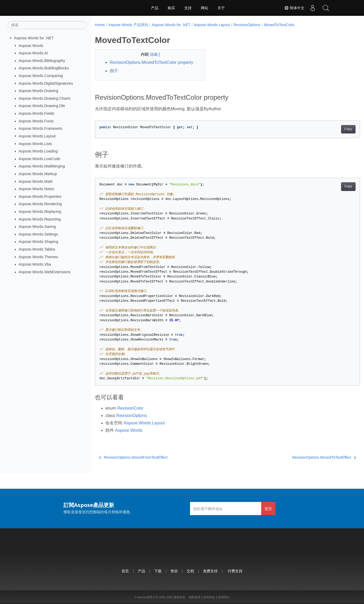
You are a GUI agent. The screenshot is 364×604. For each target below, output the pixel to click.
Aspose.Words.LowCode (40, 159)
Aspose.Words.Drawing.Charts (45, 98)
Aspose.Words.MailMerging (42, 166)
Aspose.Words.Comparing (41, 76)
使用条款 (209, 597)
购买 (171, 8)
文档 (190, 571)
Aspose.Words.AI (33, 53)
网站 (205, 8)
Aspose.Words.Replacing (40, 212)
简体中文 (294, 8)
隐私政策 (195, 597)
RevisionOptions (247, 25)
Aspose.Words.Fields (37, 113)
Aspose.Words (31, 45)
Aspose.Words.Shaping (38, 242)
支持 (188, 8)
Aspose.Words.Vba (35, 264)
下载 (158, 571)
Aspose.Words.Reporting (40, 219)
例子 (114, 71)
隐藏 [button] (151, 54)
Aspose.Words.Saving (37, 227)
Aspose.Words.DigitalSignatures (46, 83)
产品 (155, 8)
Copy (330, 129)
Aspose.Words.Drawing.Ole (42, 106)
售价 (174, 571)
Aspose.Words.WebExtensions (45, 272)
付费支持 (235, 571)
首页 (125, 571)
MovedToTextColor (279, 25)
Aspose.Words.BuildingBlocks (44, 68)
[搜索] (47, 25)
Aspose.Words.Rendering (40, 204)
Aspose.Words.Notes (37, 189)
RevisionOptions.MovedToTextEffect (306, 457)
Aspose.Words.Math (36, 181)
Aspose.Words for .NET (34, 38)
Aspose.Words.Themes (38, 257)
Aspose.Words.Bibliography (42, 61)
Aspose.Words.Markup (38, 174)
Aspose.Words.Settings (38, 234)
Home (100, 25)
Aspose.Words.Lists (35, 143)
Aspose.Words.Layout (37, 136)
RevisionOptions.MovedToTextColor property (151, 62)
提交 (268, 508)
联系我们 (224, 597)
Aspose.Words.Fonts (36, 121)
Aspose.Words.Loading (38, 151)
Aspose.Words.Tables (37, 249)
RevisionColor (130, 408)
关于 (221, 8)
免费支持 (210, 571)
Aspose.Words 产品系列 (128, 25)
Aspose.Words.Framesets (40, 128)
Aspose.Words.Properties (40, 196)
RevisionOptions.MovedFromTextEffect (133, 457)
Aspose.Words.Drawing (38, 91)
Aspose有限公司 (147, 597)
